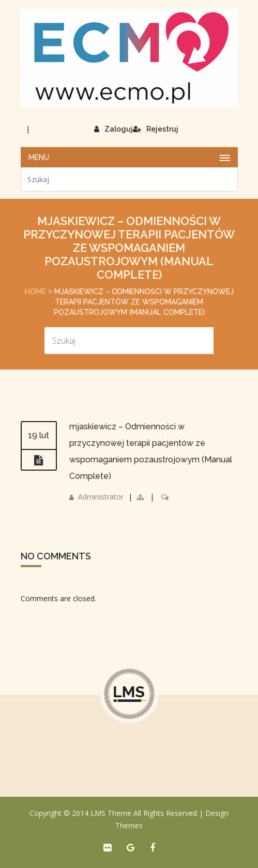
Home (35, 292)
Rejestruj (156, 129)
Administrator (101, 497)
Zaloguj (113, 129)
